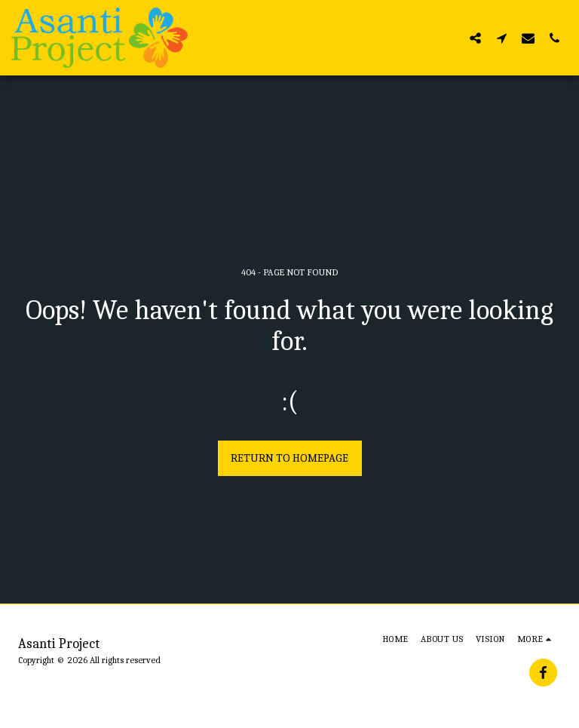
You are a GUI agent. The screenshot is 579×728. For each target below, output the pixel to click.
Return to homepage (289, 458)
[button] (475, 38)
